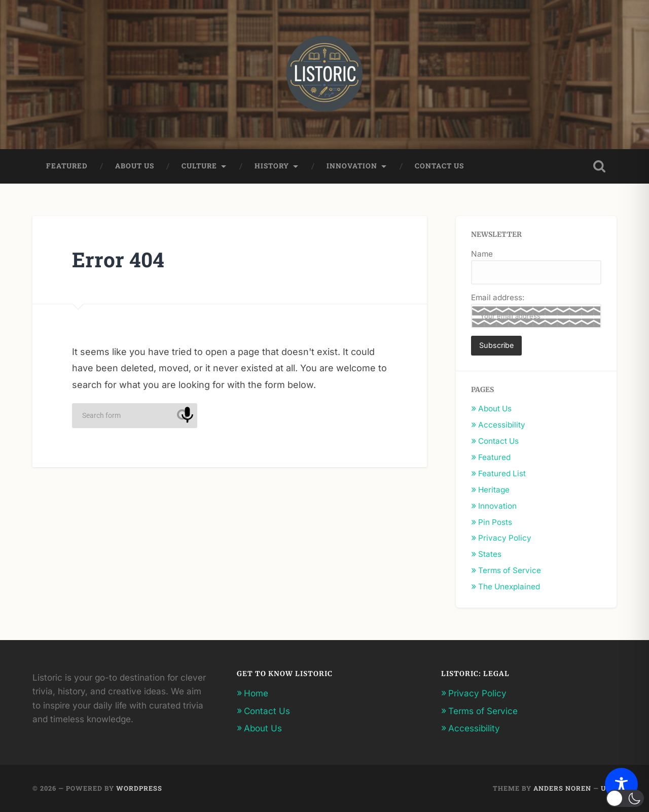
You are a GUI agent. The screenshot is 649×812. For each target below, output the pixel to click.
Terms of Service (510, 570)
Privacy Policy (505, 538)
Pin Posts (495, 522)
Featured (67, 166)
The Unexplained (509, 587)
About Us (135, 166)
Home (256, 693)
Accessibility (502, 425)
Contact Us (439, 166)
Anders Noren (562, 788)
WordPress (139, 788)
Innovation (352, 166)
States (490, 554)
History (272, 166)
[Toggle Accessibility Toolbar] (621, 784)
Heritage (494, 490)
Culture (199, 166)
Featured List (502, 473)
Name (482, 254)
